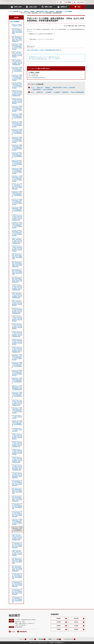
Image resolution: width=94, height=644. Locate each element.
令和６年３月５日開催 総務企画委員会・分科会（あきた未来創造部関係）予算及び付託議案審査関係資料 (17, 163)
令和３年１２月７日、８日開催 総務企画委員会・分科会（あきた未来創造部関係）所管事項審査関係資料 (17, 303)
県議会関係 (65, 92)
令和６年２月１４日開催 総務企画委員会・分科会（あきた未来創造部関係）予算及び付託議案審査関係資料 (17, 179)
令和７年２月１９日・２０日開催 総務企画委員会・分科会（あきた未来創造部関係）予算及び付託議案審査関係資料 (17, 93)
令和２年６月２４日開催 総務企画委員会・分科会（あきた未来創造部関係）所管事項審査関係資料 (17, 395)
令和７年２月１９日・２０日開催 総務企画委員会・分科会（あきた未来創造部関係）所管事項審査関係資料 (17, 101)
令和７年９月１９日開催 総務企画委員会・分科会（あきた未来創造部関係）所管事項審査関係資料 (17, 70)
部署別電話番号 (23, 632)
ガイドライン (30, 639)
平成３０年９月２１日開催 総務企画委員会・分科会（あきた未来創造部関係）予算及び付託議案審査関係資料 (17, 514)
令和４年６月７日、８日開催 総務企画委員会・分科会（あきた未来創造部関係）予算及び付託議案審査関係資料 (17, 264)
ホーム (20, 11)
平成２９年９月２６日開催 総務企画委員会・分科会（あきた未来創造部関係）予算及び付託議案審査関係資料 (17, 584)
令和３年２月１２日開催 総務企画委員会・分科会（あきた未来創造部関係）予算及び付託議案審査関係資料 (17, 357)
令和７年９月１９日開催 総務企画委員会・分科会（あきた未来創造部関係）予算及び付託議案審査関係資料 (17, 78)
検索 (61, 2)
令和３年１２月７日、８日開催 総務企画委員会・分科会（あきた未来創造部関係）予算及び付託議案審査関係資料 (17, 295)
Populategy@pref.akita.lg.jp (39, 78)
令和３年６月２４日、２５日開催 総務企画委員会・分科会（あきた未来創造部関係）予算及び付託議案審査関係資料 (17, 334)
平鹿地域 (58, 630)
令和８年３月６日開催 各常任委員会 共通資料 (17, 25)
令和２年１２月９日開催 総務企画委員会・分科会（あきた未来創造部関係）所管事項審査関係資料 (17, 365)
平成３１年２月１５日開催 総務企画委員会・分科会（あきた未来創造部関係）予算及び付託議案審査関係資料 (17, 483)
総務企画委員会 (59, 11)
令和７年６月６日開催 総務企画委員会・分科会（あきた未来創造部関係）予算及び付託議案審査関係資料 (17, 85)
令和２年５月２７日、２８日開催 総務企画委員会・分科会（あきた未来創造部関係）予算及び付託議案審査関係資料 (17, 403)
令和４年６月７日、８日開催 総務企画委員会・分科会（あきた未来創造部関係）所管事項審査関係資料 (17, 256)
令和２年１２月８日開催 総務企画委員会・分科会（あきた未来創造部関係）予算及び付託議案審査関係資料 (17, 373)
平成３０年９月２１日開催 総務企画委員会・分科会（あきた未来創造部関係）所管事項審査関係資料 (17, 506)
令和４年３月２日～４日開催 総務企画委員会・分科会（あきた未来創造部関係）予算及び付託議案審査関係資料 (17, 280)
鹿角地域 (58, 619)
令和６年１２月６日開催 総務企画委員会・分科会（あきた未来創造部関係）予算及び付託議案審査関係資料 (17, 124)
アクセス (13, 632)
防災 (79, 7)
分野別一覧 (26, 11)
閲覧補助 (69, 2)
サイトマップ (20, 639)
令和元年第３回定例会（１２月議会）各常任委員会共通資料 (17, 430)
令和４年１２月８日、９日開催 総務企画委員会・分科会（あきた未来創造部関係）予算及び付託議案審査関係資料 (17, 241)
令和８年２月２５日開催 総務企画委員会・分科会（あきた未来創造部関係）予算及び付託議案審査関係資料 (17, 46)
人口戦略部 (48, 92)
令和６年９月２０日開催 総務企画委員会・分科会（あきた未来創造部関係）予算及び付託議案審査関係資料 (17, 140)
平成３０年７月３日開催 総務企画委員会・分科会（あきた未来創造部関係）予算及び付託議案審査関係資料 (17, 522)
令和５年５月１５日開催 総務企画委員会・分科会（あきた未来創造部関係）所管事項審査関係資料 (17, 210)
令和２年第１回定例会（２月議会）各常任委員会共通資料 (17, 417)
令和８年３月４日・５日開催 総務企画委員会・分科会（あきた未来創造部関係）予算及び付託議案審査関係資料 (17, 39)
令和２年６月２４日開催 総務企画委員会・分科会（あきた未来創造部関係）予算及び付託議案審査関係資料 (17, 410)
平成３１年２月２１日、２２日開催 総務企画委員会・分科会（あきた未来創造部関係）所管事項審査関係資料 (17, 475)
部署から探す (49, 7)
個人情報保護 (40, 639)
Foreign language (80, 2)
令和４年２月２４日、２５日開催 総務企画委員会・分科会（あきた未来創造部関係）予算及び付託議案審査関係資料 (17, 287)
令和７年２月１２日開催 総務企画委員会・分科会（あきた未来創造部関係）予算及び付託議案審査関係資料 (17, 109)
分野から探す (18, 7)
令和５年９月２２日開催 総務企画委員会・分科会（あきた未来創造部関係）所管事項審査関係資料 (17, 194)
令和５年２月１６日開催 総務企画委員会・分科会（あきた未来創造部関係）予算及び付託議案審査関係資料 (17, 225)
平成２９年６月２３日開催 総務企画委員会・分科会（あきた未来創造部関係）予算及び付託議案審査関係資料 (17, 592)
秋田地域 (76, 622)
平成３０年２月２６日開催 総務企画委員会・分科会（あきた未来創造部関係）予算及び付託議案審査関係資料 (17, 545)
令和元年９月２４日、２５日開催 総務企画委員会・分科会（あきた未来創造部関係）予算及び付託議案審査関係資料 (17, 444)
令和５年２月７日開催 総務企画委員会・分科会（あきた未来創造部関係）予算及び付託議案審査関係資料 (17, 233)
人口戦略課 (57, 92)
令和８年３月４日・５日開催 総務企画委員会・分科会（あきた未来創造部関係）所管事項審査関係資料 (17, 31)
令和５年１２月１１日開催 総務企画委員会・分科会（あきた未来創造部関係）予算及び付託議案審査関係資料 (17, 186)
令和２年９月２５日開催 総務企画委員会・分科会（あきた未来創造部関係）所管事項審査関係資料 (17, 381)
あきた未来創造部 (68, 11)
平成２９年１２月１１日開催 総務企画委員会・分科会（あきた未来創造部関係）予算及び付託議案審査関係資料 (17, 568)
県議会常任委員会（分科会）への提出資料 (45, 11)
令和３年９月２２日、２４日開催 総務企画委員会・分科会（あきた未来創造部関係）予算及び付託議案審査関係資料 (17, 311)
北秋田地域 (76, 619)
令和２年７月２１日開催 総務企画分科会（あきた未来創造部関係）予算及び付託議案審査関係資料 (17, 388)
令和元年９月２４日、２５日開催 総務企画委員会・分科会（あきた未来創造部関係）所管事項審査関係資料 (17, 436)
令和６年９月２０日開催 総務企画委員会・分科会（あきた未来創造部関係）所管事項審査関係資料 (17, 132)
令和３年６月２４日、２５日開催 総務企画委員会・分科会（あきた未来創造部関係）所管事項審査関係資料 (17, 326)
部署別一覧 (40, 92)
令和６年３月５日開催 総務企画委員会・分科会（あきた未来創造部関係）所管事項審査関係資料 (17, 155)
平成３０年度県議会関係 (77, 92)
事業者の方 (64, 7)
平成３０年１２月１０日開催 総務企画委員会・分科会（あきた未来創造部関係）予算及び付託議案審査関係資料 (17, 498)
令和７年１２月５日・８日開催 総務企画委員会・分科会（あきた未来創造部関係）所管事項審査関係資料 (17, 54)
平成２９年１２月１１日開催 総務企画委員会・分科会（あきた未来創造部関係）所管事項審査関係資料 (17, 561)
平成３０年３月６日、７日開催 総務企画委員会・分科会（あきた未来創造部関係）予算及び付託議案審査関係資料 (17, 537)
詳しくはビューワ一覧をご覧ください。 (38, 59)
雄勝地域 (76, 630)
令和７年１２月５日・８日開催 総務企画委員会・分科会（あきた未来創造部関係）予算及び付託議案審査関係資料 (17, 62)
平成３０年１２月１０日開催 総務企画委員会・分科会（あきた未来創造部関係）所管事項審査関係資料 (17, 491)
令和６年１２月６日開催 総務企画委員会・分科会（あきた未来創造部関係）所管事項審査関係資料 (17, 116)
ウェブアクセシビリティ (70, 639)
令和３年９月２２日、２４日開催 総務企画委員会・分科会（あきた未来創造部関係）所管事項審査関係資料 (17, 318)
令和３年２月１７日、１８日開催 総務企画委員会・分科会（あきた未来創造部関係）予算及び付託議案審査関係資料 (17, 349)
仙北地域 (76, 626)
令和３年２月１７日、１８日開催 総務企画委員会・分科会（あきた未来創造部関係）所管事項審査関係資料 (17, 342)
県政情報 (32, 11)
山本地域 (58, 622)
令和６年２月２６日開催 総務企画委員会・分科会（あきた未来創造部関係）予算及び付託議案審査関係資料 (17, 171)
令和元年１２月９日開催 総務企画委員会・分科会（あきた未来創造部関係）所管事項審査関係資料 (17, 423)
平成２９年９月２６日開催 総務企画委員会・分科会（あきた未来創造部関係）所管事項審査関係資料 (17, 576)
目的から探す (33, 7)
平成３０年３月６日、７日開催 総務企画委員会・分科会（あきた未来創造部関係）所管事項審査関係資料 (17, 553)
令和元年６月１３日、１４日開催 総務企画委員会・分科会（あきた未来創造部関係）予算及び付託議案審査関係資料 (17, 460)
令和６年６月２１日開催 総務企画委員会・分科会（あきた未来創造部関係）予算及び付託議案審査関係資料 (17, 148)
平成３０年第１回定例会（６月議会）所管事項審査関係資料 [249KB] (43, 50)
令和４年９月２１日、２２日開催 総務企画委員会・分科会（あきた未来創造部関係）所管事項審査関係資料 (17, 248)
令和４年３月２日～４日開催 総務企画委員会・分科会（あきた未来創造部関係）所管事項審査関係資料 (17, 272)
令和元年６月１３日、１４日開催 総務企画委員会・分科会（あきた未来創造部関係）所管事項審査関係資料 (17, 452)
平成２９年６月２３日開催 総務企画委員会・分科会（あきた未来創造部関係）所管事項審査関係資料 (17, 599)
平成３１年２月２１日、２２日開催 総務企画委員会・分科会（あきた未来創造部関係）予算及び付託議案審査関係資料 (17, 467)
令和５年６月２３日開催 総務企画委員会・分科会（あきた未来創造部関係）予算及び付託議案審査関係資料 (17, 202)
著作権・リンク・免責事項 (54, 639)
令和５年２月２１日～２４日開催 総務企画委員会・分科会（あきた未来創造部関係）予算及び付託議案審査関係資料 (17, 217)
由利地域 (58, 626)
